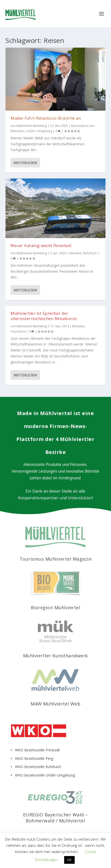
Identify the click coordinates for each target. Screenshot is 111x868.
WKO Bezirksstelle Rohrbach (38, 767)
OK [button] (69, 860)
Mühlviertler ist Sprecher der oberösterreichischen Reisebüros (44, 316)
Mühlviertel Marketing (32, 126)
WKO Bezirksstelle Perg (34, 758)
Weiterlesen (25, 163)
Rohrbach (90, 253)
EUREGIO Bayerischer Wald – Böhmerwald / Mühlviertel (55, 818)
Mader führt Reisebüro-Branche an (46, 118)
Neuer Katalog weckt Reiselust (41, 246)
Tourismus (18, 331)
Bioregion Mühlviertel (56, 608)
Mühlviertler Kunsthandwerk (55, 656)
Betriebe (76, 253)
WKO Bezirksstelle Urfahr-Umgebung (45, 775)
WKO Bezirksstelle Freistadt (37, 750)
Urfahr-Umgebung (39, 131)
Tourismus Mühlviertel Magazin (56, 559)
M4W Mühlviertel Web (56, 704)
